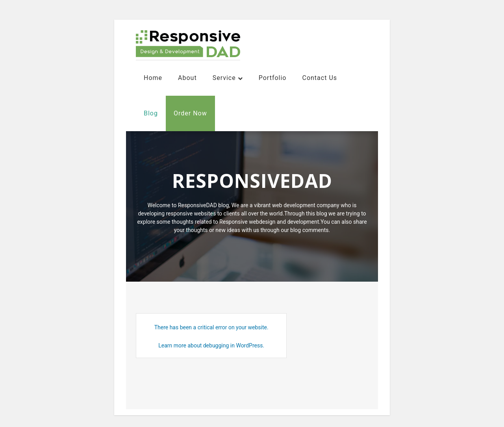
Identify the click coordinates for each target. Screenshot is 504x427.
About (187, 78)
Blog (151, 113)
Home (153, 78)
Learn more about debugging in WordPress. (211, 345)
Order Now (190, 113)
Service (224, 78)
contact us (320, 78)
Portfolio (273, 78)
